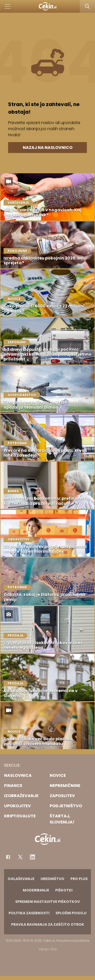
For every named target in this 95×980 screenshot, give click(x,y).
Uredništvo (52, 879)
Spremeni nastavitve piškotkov (48, 902)
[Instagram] (32, 857)
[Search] (87, 6)
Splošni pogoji (71, 913)
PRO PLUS (79, 879)
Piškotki (64, 890)
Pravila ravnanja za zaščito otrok (48, 924)
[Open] (8, 6)
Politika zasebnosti (29, 913)
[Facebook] (8, 857)
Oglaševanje (21, 879)
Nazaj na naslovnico (48, 148)
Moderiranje (36, 890)
